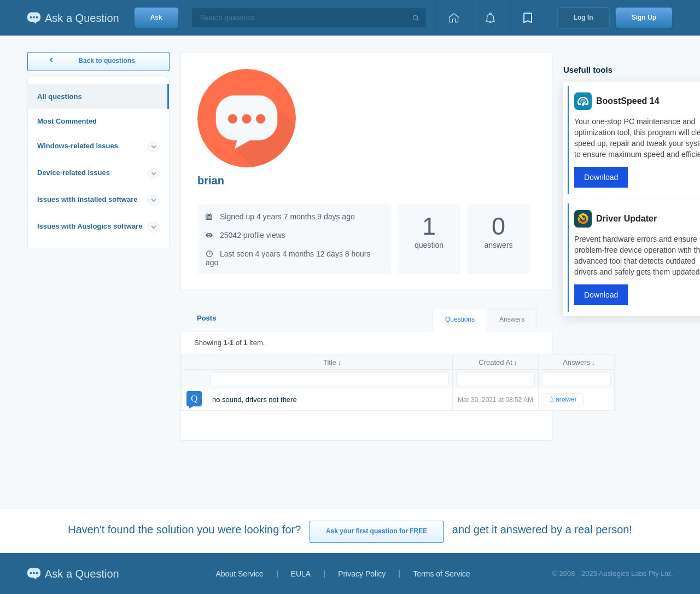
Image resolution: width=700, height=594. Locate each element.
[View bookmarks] (528, 18)
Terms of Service (441, 574)
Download (601, 177)
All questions (60, 97)
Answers (512, 319)
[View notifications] (491, 18)
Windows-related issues (78, 146)
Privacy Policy (362, 574)
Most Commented (67, 121)
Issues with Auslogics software (90, 226)
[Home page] (454, 18)
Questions (460, 319)
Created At (495, 362)
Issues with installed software (87, 199)
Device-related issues (74, 173)
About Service (239, 574)
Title (330, 362)
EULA (301, 574)
